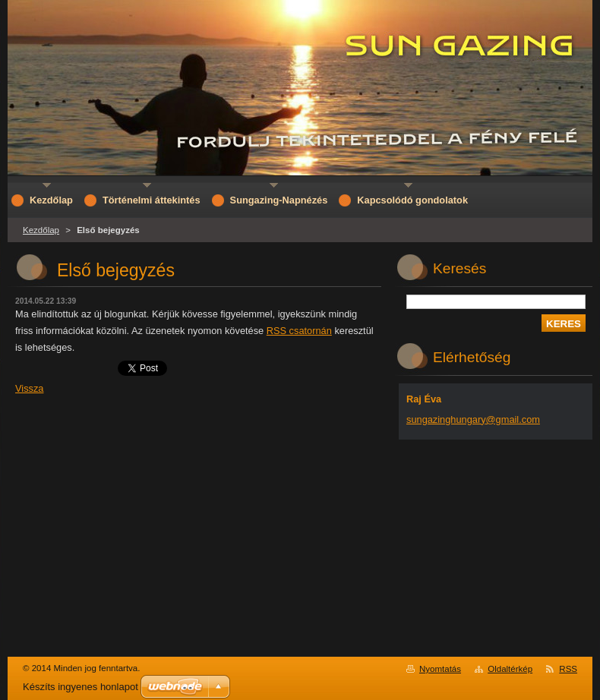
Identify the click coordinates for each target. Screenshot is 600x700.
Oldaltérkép (510, 669)
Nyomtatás (440, 669)
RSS (568, 669)
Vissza (29, 388)
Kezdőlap (41, 230)
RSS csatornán (299, 331)
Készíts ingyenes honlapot (81, 687)
